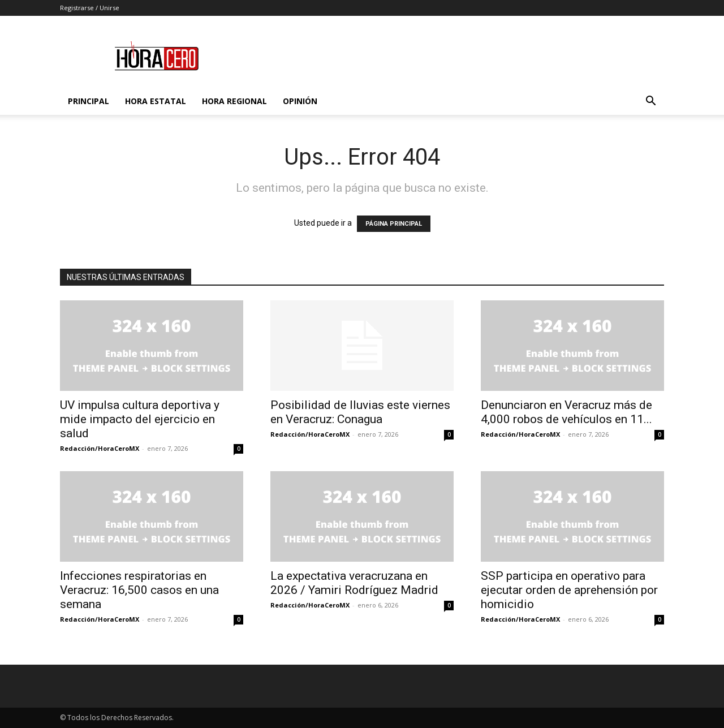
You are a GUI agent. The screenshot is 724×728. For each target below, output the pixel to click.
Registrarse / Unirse (90, 8)
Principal (89, 101)
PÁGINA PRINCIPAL (394, 224)
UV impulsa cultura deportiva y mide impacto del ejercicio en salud (140, 419)
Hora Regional (234, 101)
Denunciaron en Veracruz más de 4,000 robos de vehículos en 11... (566, 412)
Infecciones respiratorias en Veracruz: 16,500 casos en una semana (139, 590)
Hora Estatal (156, 101)
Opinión (300, 101)
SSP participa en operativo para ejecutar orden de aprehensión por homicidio (569, 590)
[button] (650, 102)
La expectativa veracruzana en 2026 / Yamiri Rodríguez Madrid (354, 583)
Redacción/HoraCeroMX (100, 448)
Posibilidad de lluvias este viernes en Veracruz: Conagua (360, 412)
